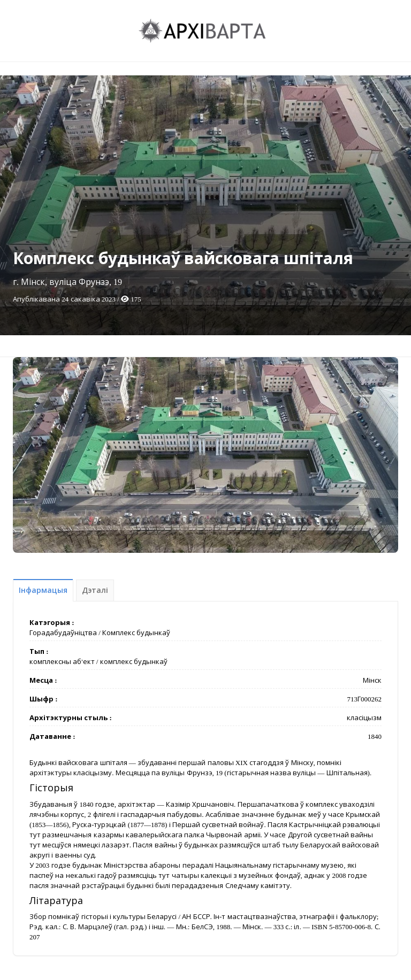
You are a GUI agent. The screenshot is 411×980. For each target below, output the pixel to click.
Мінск (372, 680)
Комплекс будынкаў (136, 633)
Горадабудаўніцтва (63, 633)
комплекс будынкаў (134, 662)
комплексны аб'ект (62, 662)
